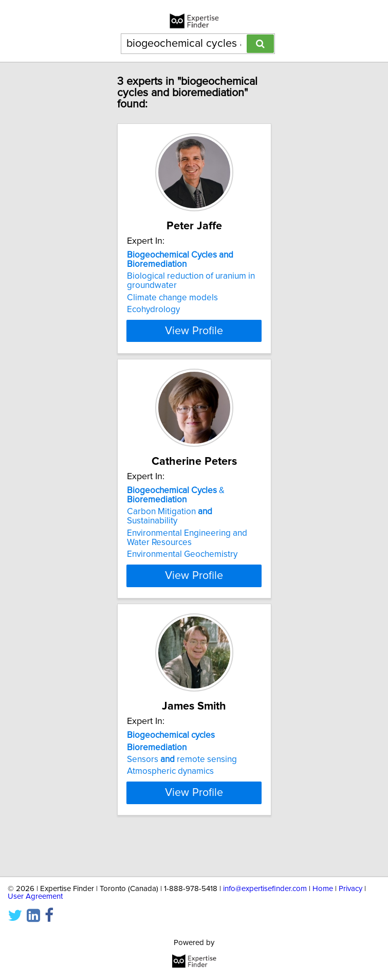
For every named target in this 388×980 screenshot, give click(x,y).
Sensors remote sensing (182, 769)
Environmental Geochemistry (182, 564)
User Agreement (35, 896)
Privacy (350, 889)
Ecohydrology (153, 310)
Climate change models (172, 298)
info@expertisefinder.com (265, 889)
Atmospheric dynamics (170, 781)
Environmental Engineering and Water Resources (187, 547)
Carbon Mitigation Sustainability (170, 525)
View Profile (194, 340)
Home (323, 889)
